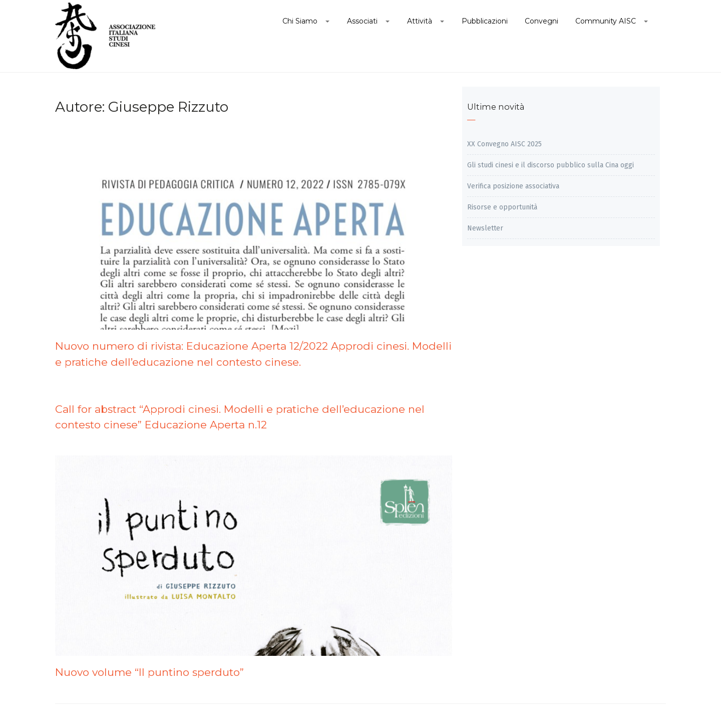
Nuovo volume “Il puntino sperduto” (149, 672)
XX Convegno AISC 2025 (504, 144)
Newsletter (485, 228)
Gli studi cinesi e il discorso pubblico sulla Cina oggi (551, 165)
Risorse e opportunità (502, 207)
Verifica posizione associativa (513, 186)
